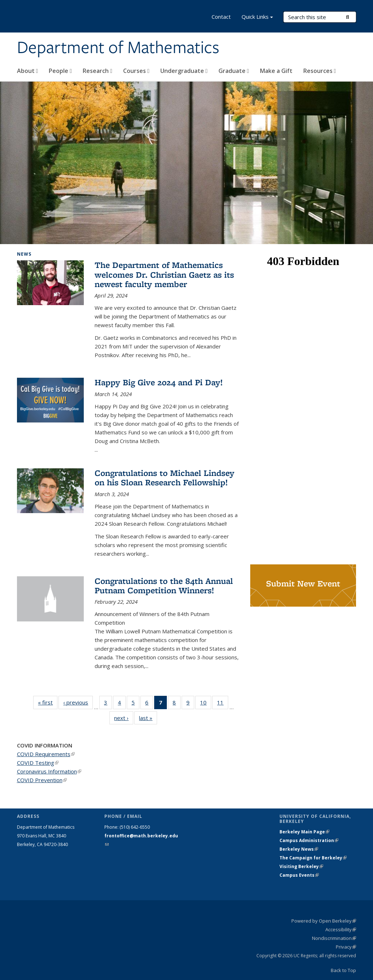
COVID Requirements (46, 754)
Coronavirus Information (49, 771)
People (60, 71)
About (28, 71)
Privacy (346, 947)
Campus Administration (309, 840)
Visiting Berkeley (301, 866)
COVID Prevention (42, 780)
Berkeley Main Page (304, 832)
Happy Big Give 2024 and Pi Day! (159, 382)
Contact (221, 17)
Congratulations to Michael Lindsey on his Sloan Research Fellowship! (164, 478)
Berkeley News (299, 849)
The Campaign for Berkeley (313, 858)
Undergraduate (184, 71)
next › (124, 718)
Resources (320, 71)
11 (223, 704)
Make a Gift (276, 71)
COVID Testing (38, 763)
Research (97, 71)
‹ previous (78, 702)
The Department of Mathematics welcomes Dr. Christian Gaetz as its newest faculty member (164, 274)
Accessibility (341, 929)
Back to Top (343, 970)
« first (48, 702)
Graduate (234, 71)
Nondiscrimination (334, 938)
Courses (136, 71)
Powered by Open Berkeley (324, 921)
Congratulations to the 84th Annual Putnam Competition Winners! (164, 586)
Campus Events (299, 875)
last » (148, 718)
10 (206, 704)
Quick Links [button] (257, 18)
